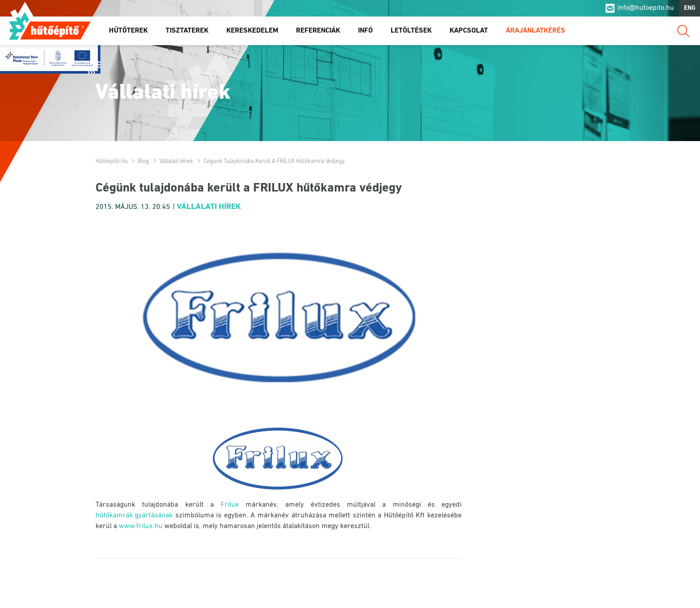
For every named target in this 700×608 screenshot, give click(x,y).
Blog (144, 161)
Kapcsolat (469, 31)
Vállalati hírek (176, 161)
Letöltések (411, 31)
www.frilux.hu (141, 526)
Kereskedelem (252, 31)
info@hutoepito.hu (646, 8)
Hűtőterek (128, 31)
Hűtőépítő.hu (50, 25)
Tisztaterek (187, 31)
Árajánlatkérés (535, 31)
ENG (690, 8)
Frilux (230, 505)
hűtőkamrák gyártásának (134, 516)
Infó (365, 31)
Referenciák (318, 31)
